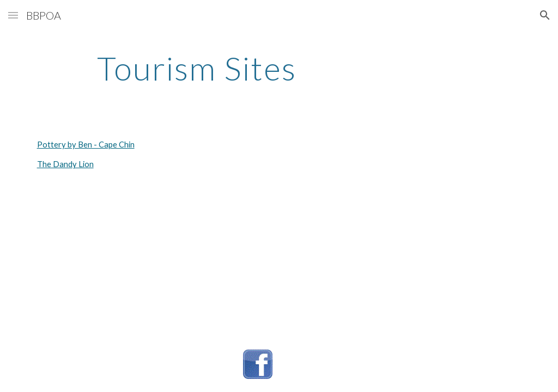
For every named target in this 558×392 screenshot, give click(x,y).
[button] (13, 15)
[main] (197, 68)
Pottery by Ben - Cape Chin (86, 145)
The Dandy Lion (65, 164)
